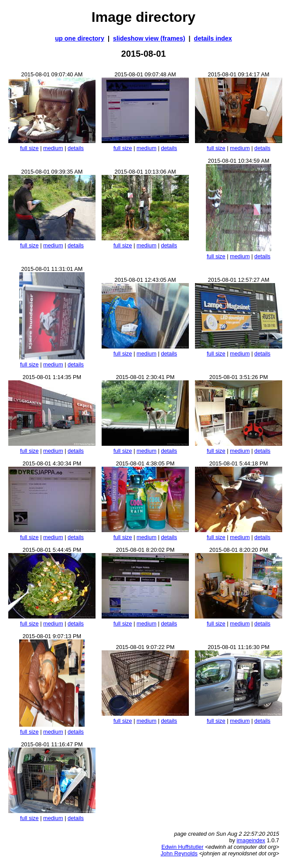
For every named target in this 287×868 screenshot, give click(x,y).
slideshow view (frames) (149, 38)
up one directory (80, 38)
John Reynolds (179, 853)
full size (29, 148)
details (76, 148)
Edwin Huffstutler (183, 847)
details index (213, 38)
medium (53, 148)
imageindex (251, 840)
